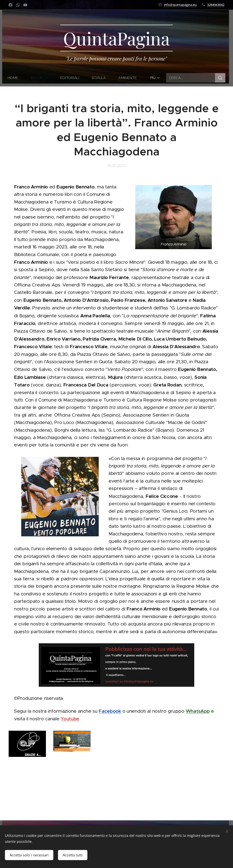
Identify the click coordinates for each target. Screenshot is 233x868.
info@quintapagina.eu (180, 5)
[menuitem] (16, 78)
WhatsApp (198, 711)
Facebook (110, 711)
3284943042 (216, 5)
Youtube (70, 719)
